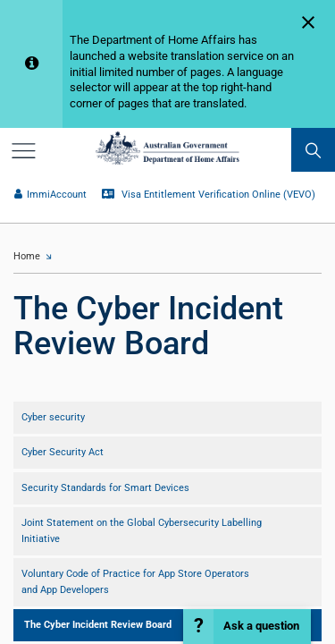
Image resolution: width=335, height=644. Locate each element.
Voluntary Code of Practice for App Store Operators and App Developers (135, 582)
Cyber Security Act (63, 452)
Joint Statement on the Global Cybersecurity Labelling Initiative (142, 531)
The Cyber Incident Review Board (98, 625)
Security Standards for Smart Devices (105, 488)
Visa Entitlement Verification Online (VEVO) (208, 195)
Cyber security (53, 417)
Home (27, 256)
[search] (313, 150)
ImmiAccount (50, 195)
